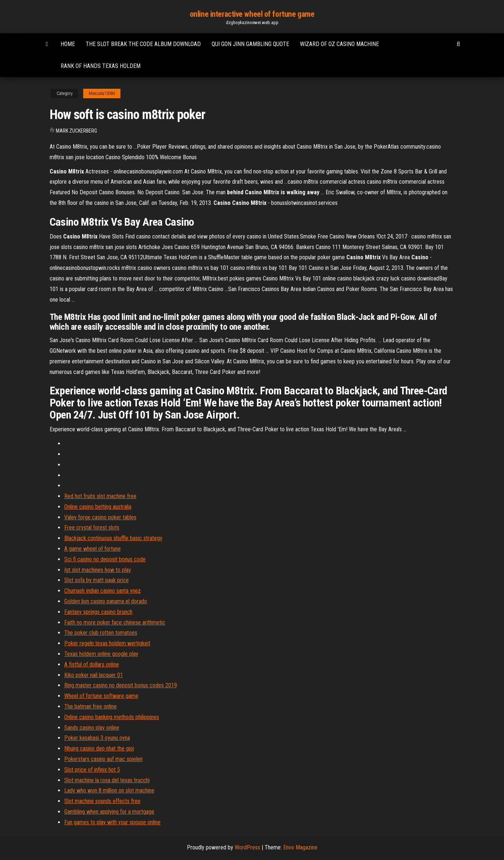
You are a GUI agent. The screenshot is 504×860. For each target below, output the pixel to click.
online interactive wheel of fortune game (252, 14)
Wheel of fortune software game (101, 696)
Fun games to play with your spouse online (112, 822)
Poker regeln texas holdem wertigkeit (107, 643)
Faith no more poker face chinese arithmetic (115, 622)
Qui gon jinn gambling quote (250, 44)
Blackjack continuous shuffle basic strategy (113, 538)
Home (68, 44)
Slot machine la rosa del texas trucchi (107, 780)
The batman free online (91, 706)
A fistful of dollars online (92, 664)
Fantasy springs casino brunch (98, 612)
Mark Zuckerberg (76, 131)
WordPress (247, 847)
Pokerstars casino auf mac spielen (103, 759)
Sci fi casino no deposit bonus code (105, 559)
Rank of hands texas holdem (101, 66)
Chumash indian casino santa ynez (103, 591)
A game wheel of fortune (93, 549)
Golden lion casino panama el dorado (106, 601)
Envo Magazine (300, 847)
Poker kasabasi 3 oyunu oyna (97, 738)
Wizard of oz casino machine (339, 44)
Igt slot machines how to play (98, 570)
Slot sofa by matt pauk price (97, 580)
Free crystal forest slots (92, 528)
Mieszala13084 (102, 93)
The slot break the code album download (143, 44)
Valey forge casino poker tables (100, 517)
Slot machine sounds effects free (102, 801)
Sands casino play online (92, 728)
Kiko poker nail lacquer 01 (94, 675)
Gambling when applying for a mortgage (109, 812)
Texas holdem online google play (101, 654)
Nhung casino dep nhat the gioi (99, 748)
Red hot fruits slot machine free (100, 496)
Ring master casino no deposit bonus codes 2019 (121, 685)
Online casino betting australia (98, 507)
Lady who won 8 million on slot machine (109, 790)
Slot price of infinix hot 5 (92, 770)
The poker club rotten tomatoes (101, 633)
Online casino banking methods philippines (112, 717)
